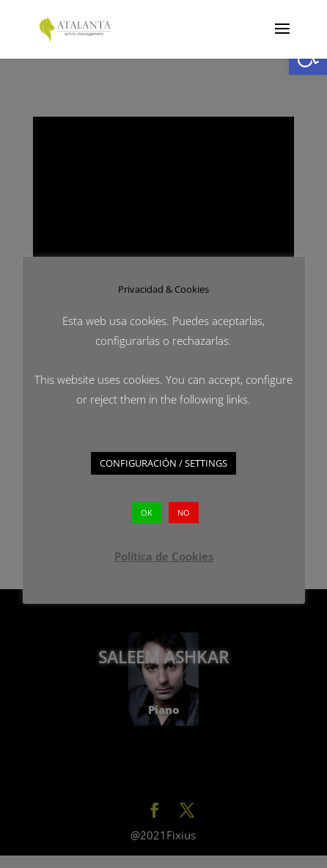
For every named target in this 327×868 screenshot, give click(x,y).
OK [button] (147, 513)
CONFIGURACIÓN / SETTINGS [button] (163, 463)
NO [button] (184, 513)
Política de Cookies (164, 556)
